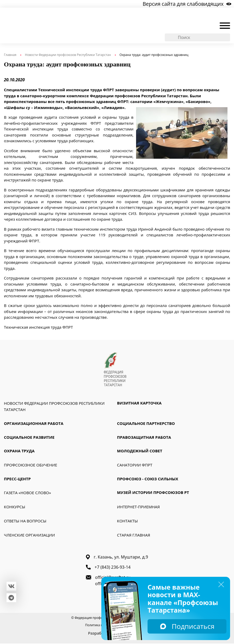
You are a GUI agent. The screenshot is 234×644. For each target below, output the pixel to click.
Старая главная (134, 536)
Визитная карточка (139, 404)
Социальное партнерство (146, 424)
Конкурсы (14, 508)
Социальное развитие (29, 438)
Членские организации (29, 536)
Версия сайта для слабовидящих (186, 4)
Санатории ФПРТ (135, 465)
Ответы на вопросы (25, 522)
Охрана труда (19, 452)
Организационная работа (34, 424)
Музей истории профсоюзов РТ (153, 493)
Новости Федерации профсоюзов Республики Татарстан (68, 55)
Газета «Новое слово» (27, 493)
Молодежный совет (140, 452)
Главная (10, 55)
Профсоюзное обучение (31, 465)
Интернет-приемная (138, 508)
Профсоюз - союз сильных (148, 479)
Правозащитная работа (144, 438)
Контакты (127, 522)
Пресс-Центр (17, 479)
